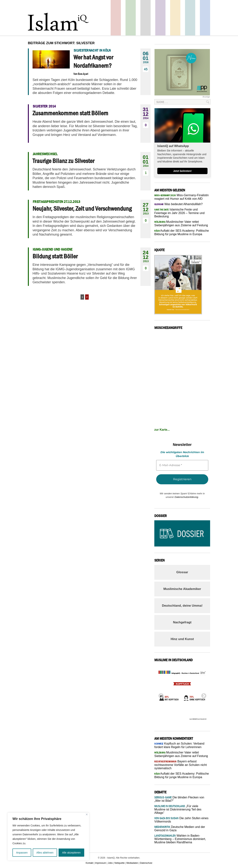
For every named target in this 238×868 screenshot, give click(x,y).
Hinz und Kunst (182, 639)
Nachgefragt (182, 622)
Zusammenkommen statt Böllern (70, 113)
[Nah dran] (87, 814)
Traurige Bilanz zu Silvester (63, 161)
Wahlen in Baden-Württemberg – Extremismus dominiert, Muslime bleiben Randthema (180, 839)
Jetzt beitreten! (182, 171)
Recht (175, 18)
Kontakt (90, 863)
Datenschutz (146, 863)
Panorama (205, 18)
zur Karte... (162, 430)
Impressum (100, 863)
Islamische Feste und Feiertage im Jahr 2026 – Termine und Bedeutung (179, 213)
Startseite (145, 18)
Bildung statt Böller (55, 256)
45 (146, 69)
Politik (116, 18)
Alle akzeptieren (71, 853)
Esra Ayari (83, 74)
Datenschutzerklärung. (187, 497)
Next (203, 695)
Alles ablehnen (45, 853)
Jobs (110, 863)
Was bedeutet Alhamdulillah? (178, 204)
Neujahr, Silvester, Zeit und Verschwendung (82, 208)
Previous (160, 695)
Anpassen (22, 853)
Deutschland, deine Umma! (182, 606)
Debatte (190, 18)
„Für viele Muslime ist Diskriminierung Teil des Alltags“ (178, 809)
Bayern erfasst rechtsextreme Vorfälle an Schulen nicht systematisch (181, 765)
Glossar (182, 572)
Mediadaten (132, 863)
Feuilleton (160, 18)
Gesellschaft (131, 18)
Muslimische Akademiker (182, 589)
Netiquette (120, 863)
